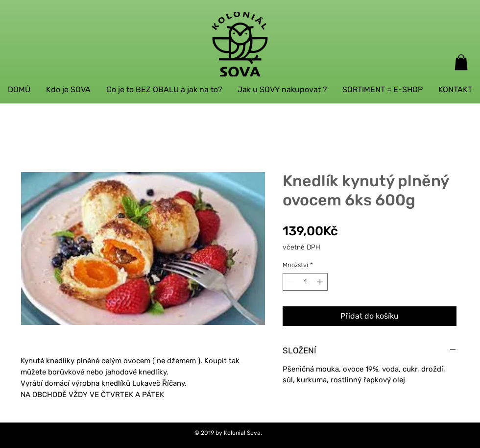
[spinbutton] (305, 282)
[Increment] (321, 282)
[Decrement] (290, 282)
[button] (461, 62)
